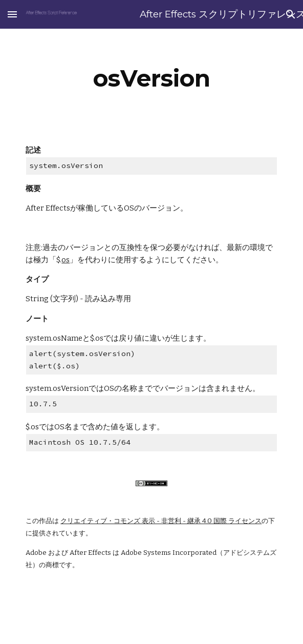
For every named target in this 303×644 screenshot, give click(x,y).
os (66, 260)
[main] (151, 78)
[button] (12, 14)
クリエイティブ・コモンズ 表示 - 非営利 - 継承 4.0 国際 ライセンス (161, 521)
